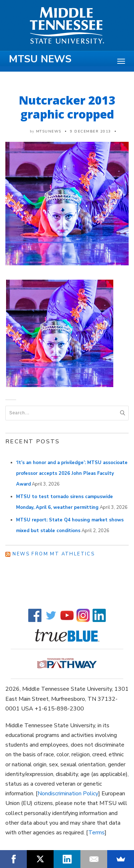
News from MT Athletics (54, 554)
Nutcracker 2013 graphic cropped (67, 107)
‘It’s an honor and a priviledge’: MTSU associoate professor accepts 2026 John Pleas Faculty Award (72, 473)
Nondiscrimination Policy (68, 794)
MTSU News (40, 59)
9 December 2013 (91, 131)
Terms (96, 833)
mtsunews (49, 131)
